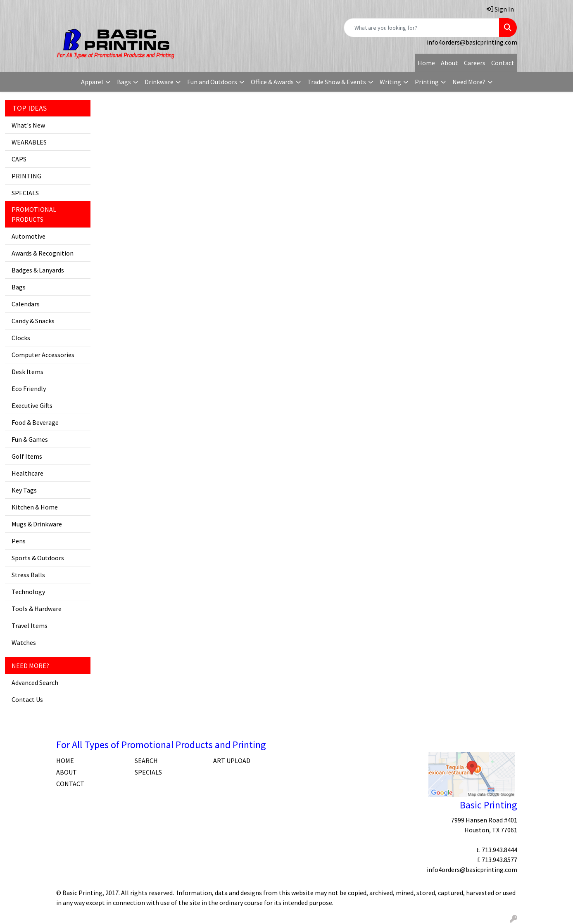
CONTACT (70, 784)
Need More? (469, 82)
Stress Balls (28, 575)
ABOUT (67, 772)
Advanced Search (35, 682)
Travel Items (30, 625)
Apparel (92, 82)
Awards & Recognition (43, 253)
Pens (19, 541)
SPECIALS (25, 193)
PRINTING (26, 176)
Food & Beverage (35, 422)
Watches (24, 642)
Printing (427, 82)
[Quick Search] (422, 28)
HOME (65, 761)
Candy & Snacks (33, 321)
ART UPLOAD (232, 761)
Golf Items (27, 456)
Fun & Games (30, 439)
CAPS (19, 159)
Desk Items (27, 372)
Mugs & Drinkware (37, 524)
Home (426, 63)
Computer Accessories (43, 355)
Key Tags (24, 490)
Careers (475, 63)
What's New (28, 125)
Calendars (26, 304)
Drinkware (159, 82)
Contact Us (27, 699)
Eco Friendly (29, 389)
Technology (28, 592)
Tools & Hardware (37, 609)
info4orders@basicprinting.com (472, 42)
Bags (124, 82)
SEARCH (146, 761)
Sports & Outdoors (38, 558)
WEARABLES (29, 142)
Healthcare (27, 473)
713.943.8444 (499, 850)
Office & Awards (272, 82)
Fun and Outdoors (212, 82)
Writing (390, 82)
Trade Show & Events (337, 82)
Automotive (29, 236)
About (449, 63)
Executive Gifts (32, 405)
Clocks (21, 338)
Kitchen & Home (35, 507)
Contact (503, 63)
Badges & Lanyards (38, 270)
